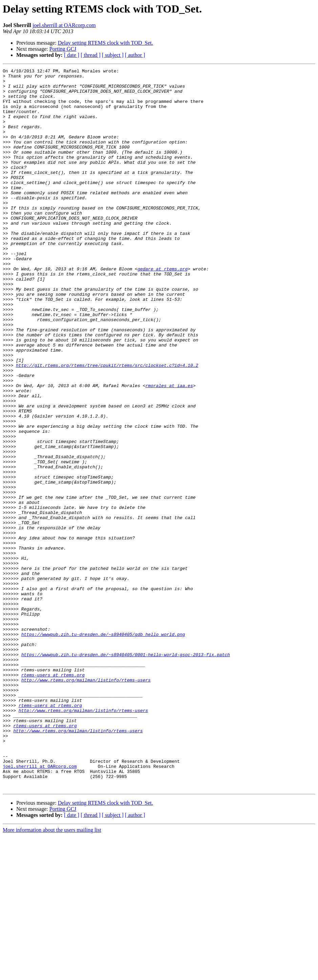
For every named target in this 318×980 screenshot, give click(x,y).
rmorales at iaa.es (169, 449)
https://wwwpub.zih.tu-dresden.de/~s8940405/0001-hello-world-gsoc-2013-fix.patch (126, 772)
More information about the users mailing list (52, 974)
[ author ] (135, 55)
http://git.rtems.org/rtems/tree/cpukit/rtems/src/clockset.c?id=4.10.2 (107, 425)
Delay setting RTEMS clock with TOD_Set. (105, 43)
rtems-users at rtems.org (53, 797)
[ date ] (72, 55)
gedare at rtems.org (163, 309)
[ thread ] (91, 55)
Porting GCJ (63, 49)
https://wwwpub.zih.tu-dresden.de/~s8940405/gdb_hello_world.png (103, 748)
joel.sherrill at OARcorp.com (64, 25)
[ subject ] (113, 55)
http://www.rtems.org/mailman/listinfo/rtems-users (86, 803)
